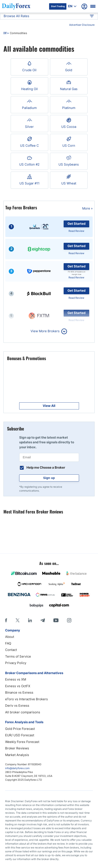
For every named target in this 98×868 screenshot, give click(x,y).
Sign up (49, 478)
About (10, 637)
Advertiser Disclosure (82, 25)
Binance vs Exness (19, 692)
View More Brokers (45, 331)
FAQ (8, 643)
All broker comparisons (23, 712)
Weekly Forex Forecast (22, 742)
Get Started (77, 224)
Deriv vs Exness (17, 706)
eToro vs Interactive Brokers (26, 699)
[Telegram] (43, 620)
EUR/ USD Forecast (20, 735)
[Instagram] (69, 620)
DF (5, 33)
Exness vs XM (16, 679)
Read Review (76, 231)
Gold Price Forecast (20, 729)
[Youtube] (56, 620)
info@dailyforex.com (17, 768)
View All (49, 406)
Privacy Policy (16, 663)
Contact (11, 650)
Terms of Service (18, 656)
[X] (18, 620)
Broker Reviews (17, 748)
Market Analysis (17, 755)
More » (87, 208)
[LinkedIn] (30, 620)
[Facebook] (6, 620)
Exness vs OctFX (18, 686)
